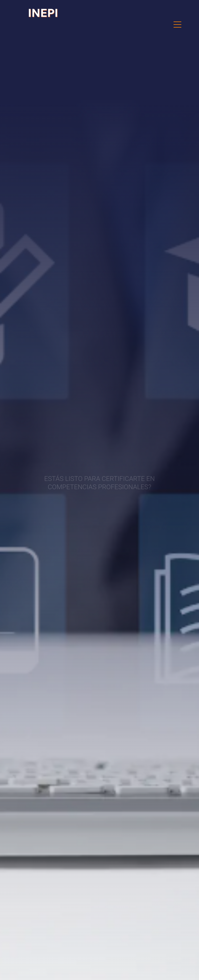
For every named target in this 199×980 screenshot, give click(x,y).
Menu (177, 22)
